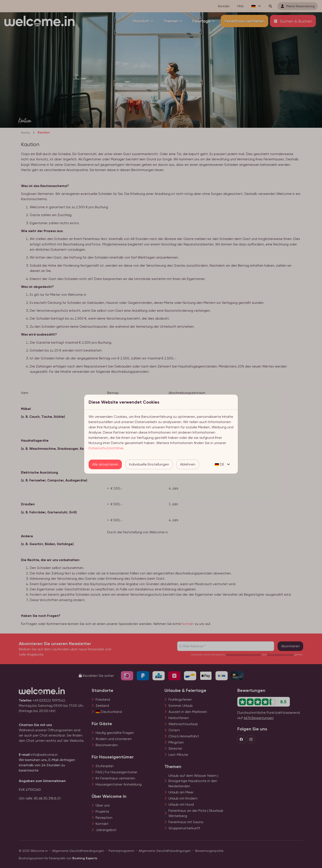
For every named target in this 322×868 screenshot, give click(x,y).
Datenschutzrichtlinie (106, 448)
